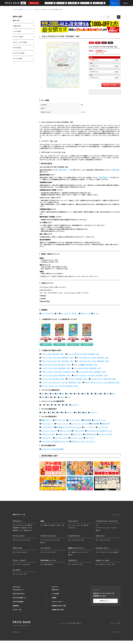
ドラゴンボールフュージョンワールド (107, 524)
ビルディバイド (100, 539)
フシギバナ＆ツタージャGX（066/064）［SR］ (93, 365)
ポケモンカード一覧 (21, 529)
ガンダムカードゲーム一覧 (106, 556)
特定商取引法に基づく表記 (59, 609)
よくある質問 (55, 597)
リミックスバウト (47, 315)
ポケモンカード (28, 11)
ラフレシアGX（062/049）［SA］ (53, 357)
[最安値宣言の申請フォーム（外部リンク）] (80, 31)
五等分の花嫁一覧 (49, 568)
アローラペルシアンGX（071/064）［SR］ (56, 368)
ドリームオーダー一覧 (50, 556)
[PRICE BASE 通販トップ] (22, 627)
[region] (77, 4)
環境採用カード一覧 (18, 534)
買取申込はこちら (105, 604)
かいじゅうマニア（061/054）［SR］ (104, 382)
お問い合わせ (55, 593)
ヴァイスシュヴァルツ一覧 (23, 543)
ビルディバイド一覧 (104, 543)
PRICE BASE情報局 (18, 605)
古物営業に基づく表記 (58, 613)
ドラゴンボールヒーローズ (48, 539)
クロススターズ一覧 (77, 568)
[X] (119, 627)
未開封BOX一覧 (28, 534)
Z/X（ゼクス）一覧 (21, 577)
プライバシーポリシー (58, 605)
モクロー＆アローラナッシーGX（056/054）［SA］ (102, 386)
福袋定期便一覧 (17, 531)
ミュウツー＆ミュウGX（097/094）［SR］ (56, 379)
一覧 (35, 11)
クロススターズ (73, 564)
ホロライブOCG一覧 (22, 556)
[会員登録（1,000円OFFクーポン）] (80, 25)
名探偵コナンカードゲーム (76, 551)
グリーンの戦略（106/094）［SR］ (86, 368)
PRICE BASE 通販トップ (19, 601)
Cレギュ (96, 315)
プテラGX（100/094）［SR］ (78, 382)
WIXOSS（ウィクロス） (103, 564)
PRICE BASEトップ (18, 593)
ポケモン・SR (85, 315)
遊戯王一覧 (47, 529)
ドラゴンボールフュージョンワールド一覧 (106, 531)
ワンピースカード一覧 (77, 529)
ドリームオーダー (46, 551)
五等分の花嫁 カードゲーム (48, 564)
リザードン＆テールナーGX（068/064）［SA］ (58, 361)
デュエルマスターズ (74, 539)
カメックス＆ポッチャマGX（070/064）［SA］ (83, 357)
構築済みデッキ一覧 (27, 531)
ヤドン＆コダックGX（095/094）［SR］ (92, 375)
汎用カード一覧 (60, 529)
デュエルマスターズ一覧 (78, 543)
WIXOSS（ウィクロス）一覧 (107, 568)
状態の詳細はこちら (105, 179)
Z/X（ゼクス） (17, 573)
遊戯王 (42, 524)
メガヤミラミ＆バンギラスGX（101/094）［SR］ (91, 379)
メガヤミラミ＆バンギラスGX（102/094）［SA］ (58, 375)
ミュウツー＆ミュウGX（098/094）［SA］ (56, 372)
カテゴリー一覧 (17, 613)
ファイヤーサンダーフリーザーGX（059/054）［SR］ (60, 389)
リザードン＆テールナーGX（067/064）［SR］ (58, 365)
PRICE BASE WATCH (19, 597)
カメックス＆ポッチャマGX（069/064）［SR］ (93, 361)
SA (57, 315)
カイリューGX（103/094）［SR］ (53, 382)
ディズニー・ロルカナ (19, 564)
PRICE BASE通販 (18, 11)
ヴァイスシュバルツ (19, 539)
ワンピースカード (73, 524)
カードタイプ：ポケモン (69, 315)
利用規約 (114, 171)
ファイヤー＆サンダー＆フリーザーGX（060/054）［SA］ (61, 386)
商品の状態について (65, 171)
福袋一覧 (30, 529)
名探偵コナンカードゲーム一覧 (79, 556)
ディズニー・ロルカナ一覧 (23, 568)
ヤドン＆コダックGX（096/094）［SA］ (87, 372)
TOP (14, 529)
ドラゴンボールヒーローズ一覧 (52, 543)
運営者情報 (16, 609)
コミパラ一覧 (71, 531)
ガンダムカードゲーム (102, 551)
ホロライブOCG (17, 551)
